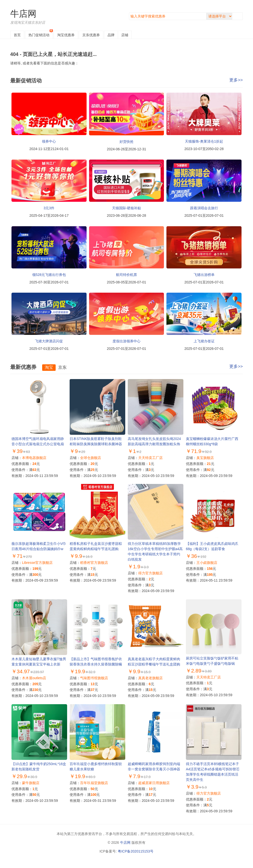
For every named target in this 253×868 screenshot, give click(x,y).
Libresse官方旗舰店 (37, 563)
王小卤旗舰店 (207, 563)
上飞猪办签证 (204, 341)
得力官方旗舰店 (150, 573)
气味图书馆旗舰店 (94, 678)
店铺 (125, 35)
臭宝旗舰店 (205, 458)
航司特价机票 (126, 275)
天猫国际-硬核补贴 (127, 208)
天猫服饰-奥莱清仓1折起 (204, 141)
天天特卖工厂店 (150, 458)
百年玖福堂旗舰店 (94, 783)
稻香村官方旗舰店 (94, 563)
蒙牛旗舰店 (31, 783)
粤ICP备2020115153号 (136, 851)
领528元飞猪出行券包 (49, 275)
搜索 (239, 16)
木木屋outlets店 (34, 678)
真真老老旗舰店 (150, 678)
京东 (91, 35)
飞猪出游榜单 (204, 275)
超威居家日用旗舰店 (154, 783)
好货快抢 (126, 142)
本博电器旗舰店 (34, 458)
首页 (17, 35)
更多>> (236, 80)
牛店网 (23, 14)
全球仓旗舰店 (91, 458)
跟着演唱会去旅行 (204, 208)
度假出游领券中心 (126, 341)
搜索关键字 (129, 13)
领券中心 (49, 141)
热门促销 (39, 35)
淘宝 (66, 35)
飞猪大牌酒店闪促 (49, 341)
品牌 (111, 35)
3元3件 (49, 208)
